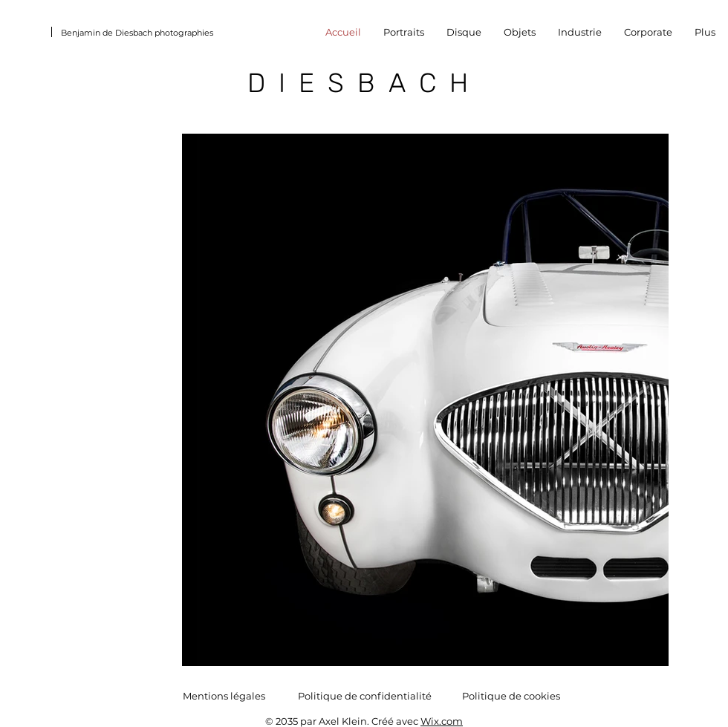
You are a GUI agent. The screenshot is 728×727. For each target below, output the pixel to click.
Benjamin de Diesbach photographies (137, 33)
